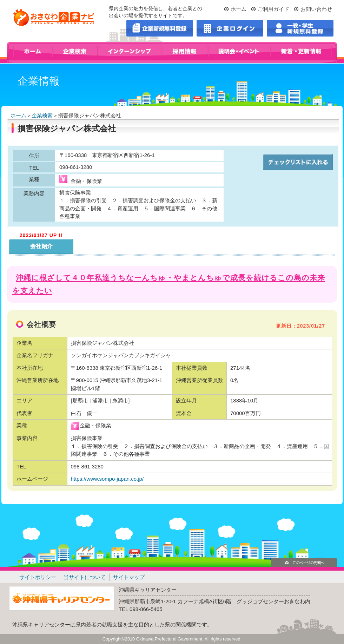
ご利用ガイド (273, 9)
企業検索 (42, 115)
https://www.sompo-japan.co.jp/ (108, 479)
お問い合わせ (316, 9)
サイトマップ (129, 577)
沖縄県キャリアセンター (41, 625)
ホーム (239, 9)
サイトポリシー (38, 577)
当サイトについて (85, 577)
